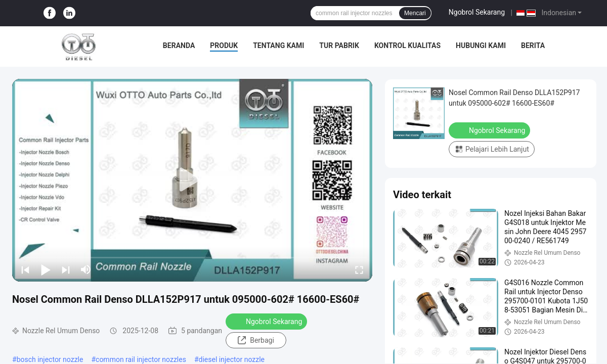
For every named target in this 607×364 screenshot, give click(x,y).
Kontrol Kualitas (407, 45)
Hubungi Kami (481, 45)
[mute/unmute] (86, 269)
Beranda (179, 45)
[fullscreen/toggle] (359, 269)
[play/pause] (46, 269)
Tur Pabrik (339, 45)
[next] (66, 269)
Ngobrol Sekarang (477, 12)
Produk (224, 45)
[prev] (25, 269)
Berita (533, 45)
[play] (192, 180)
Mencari (415, 13)
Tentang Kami (278, 45)
